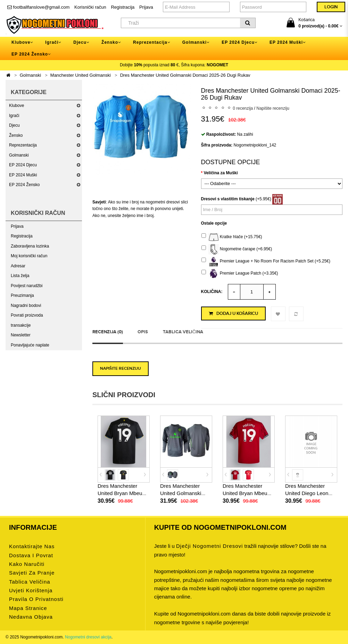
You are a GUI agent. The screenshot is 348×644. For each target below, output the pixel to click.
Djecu (14, 125)
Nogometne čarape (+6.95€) (237, 249)
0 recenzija (243, 108)
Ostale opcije (214, 223)
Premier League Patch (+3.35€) (240, 274)
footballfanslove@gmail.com (38, 7)
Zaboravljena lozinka (30, 246)
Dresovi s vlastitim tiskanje (228, 199)
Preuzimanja (22, 295)
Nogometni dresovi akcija (88, 637)
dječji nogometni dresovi (209, 546)
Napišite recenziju (273, 108)
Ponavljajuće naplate (30, 345)
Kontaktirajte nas (32, 546)
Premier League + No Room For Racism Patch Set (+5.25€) (266, 261)
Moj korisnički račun (29, 256)
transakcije (21, 325)
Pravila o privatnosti (36, 599)
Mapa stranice (28, 608)
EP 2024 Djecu (23, 165)
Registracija (123, 7)
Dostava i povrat (31, 555)
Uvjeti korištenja (31, 590)
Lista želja (20, 276)
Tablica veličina (183, 332)
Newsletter (21, 335)
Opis (143, 332)
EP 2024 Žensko (24, 185)
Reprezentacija (23, 145)
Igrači (14, 116)
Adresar (18, 266)
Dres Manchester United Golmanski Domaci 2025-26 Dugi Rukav (185, 75)
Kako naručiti (27, 564)
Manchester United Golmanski (81, 75)
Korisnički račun (90, 7)
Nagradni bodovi (26, 306)
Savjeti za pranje (32, 573)
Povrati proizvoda (27, 315)
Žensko (16, 135)
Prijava (146, 7)
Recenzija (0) (108, 332)
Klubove (16, 106)
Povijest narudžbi (27, 286)
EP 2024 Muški (23, 175)
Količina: (212, 292)
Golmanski (30, 75)
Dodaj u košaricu (233, 313)
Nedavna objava (31, 617)
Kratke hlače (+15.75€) (232, 237)
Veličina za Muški (221, 173)
